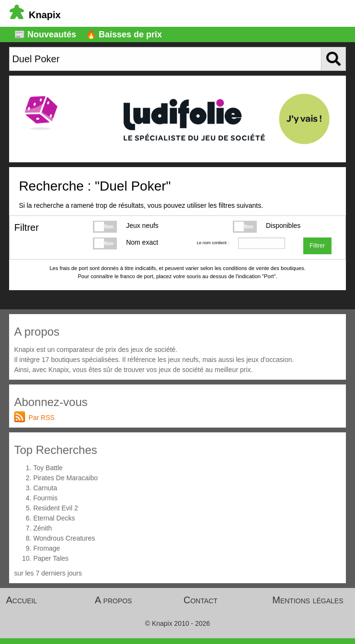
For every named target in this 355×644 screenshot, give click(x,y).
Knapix (35, 15)
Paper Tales (51, 558)
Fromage (46, 548)
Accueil (22, 600)
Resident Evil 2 (55, 508)
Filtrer (317, 246)
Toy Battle (48, 468)
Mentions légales (308, 600)
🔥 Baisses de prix (124, 34)
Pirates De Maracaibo (65, 478)
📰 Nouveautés (45, 34)
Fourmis (45, 498)
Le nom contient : (213, 243)
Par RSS (41, 418)
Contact (200, 600)
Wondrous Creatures (64, 538)
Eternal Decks (54, 518)
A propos (114, 600)
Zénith (42, 528)
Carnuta (45, 488)
